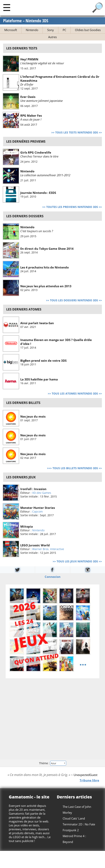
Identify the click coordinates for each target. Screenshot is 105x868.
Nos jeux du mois (33, 416)
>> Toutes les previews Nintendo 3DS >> (72, 207)
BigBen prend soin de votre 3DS (43, 361)
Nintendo (27, 171)
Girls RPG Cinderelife (36, 152)
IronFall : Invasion (33, 489)
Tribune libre (89, 780)
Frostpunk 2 (71, 830)
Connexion (53, 577)
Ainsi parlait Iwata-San (37, 323)
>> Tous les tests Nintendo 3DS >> (77, 132)
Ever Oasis (28, 97)
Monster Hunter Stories (38, 508)
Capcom (37, 511)
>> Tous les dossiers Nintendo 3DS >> (74, 300)
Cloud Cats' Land (74, 818)
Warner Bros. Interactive (48, 549)
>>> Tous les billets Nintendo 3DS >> (74, 468)
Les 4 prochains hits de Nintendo (44, 267)
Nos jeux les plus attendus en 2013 (46, 286)
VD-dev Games (42, 493)
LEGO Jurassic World (35, 545)
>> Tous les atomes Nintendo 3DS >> (75, 394)
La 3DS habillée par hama (39, 379)
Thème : (52, 763)
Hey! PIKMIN (29, 59)
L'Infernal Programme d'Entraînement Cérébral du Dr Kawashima (60, 79)
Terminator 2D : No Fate (79, 824)
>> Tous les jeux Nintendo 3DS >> (77, 561)
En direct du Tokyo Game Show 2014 (47, 248)
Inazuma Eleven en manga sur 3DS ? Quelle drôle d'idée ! (56, 342)
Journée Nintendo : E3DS (38, 193)
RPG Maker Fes (31, 115)
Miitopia (27, 526)
